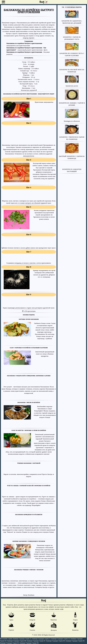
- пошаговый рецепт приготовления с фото (27, 49)
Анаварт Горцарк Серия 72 (22, 639)
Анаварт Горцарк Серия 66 (56, 641)
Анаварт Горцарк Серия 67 (36, 641)
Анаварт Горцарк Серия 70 (61, 639)
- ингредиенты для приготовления (25, 44)
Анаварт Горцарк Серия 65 (75, 641)
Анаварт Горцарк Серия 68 (17, 641)
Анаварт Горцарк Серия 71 (41, 639)
